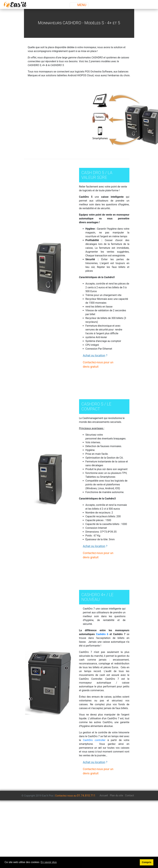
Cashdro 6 (102, 634)
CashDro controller (94, 740)
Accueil (104, 795)
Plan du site (116, 795)
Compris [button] (146, 862)
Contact (130, 795)
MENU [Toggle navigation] (79, 5)
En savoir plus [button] (49, 862)
